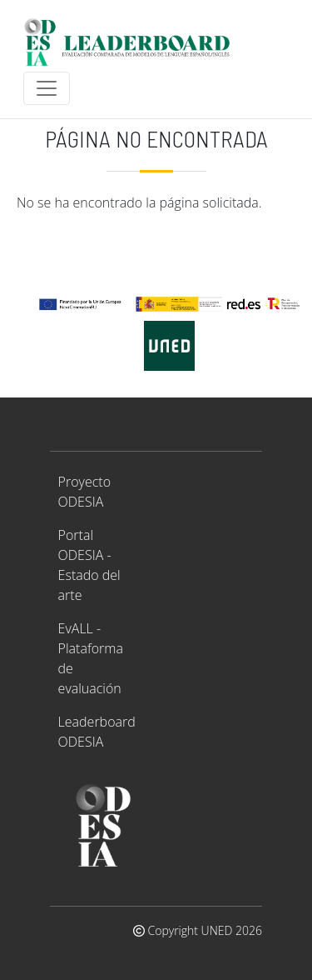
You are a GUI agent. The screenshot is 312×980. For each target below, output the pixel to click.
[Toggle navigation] (47, 88)
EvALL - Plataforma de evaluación (91, 658)
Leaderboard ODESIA (97, 732)
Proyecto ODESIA (84, 492)
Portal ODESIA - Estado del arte (89, 565)
